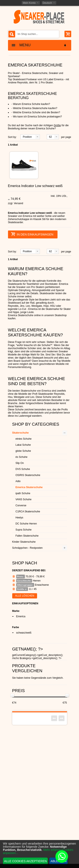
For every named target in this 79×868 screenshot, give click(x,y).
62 (50, 137)
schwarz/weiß (24, 633)
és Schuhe (22, 457)
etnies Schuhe (24, 439)
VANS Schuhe (24, 499)
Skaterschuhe (21, 433)
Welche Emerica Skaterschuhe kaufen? (35, 108)
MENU (39, 45)
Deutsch (47, 3)
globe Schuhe (23, 451)
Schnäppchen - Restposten (27, 548)
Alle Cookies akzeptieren (25, 861)
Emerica (21, 616)
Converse (21, 505)
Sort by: (12, 137)
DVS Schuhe (23, 469)
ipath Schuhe (23, 493)
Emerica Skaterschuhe (29, 487)
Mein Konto (29, 3)
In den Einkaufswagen (32, 234)
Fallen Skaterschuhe (27, 536)
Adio (18, 481)
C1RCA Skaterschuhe (28, 512)
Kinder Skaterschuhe (24, 542)
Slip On (20, 463)
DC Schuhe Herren (26, 524)
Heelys (19, 518)
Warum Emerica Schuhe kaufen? (32, 104)
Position (27, 137)
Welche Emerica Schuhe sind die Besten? (37, 112)
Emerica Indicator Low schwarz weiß (35, 186)
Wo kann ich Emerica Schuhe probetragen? (37, 117)
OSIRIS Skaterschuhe (28, 475)
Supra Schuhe (24, 530)
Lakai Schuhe (23, 445)
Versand (19, 203)
